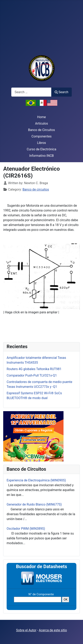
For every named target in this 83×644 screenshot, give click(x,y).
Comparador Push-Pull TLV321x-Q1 (32, 375)
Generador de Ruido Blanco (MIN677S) (34, 504)
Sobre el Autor (26, 630)
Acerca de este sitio (53, 630)
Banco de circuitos (36, 189)
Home (41, 117)
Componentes (42, 136)
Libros (41, 143)
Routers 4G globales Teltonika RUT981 (34, 369)
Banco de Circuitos (42, 130)
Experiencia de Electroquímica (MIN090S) (36, 480)
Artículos (42, 123)
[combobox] (31, 92)
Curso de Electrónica (41, 149)
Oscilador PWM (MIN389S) (26, 529)
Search (61, 92)
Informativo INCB (41, 156)
